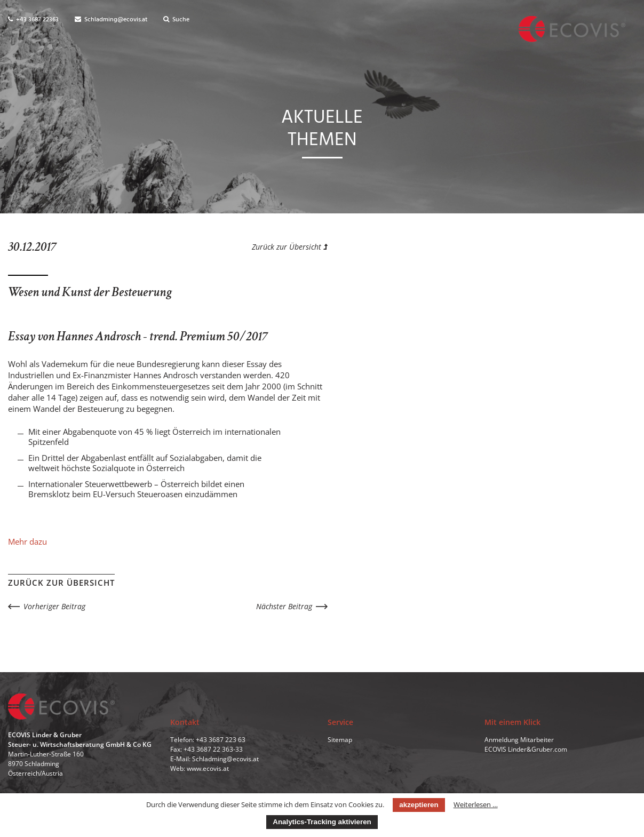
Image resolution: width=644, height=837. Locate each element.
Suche (176, 20)
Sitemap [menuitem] (340, 740)
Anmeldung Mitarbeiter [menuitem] (519, 740)
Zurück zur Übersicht (290, 247)
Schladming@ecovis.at (111, 20)
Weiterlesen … (476, 804)
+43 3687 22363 (33, 20)
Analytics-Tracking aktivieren (322, 822)
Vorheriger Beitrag (54, 606)
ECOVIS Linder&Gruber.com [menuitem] (526, 749)
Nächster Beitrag (284, 606)
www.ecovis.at (208, 768)
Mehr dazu (27, 541)
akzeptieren (419, 805)
